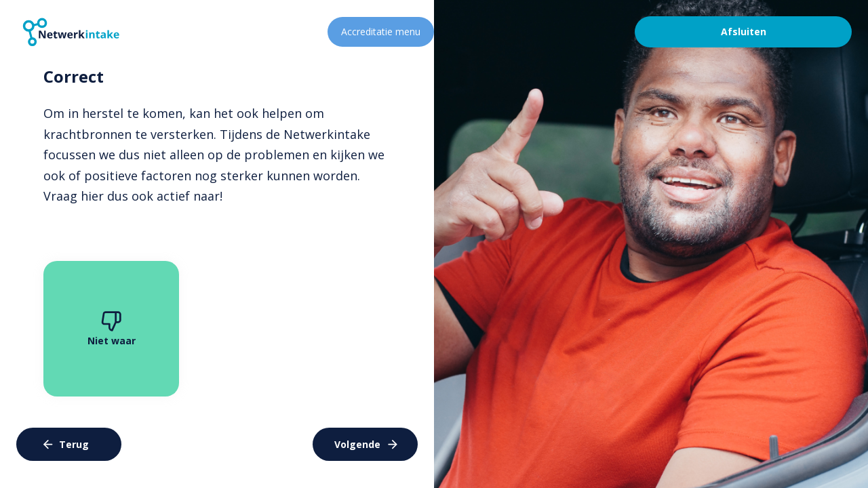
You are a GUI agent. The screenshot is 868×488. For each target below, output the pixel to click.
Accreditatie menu (381, 32)
